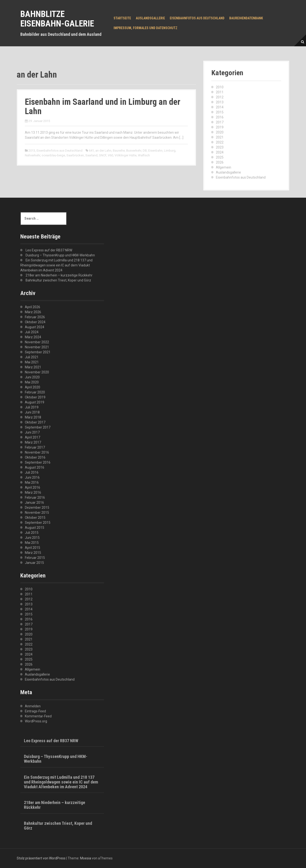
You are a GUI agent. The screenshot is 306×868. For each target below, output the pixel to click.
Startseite (122, 18)
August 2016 (35, 467)
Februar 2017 (35, 447)
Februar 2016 (35, 498)
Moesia (86, 858)
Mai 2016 (32, 482)
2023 (220, 147)
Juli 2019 (32, 407)
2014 (220, 107)
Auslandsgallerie (150, 18)
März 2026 (33, 312)
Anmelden (33, 706)
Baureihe (119, 151)
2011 (220, 92)
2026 (220, 162)
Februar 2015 (35, 558)
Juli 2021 (32, 357)
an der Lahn (103, 151)
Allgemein (224, 167)
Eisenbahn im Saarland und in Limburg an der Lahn (103, 107)
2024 (220, 152)
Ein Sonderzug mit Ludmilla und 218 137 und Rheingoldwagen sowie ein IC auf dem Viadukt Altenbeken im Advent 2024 (56, 265)
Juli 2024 (32, 332)
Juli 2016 (32, 472)
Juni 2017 (32, 432)
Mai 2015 (32, 543)
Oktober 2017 (35, 422)
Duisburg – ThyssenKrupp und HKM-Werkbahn (60, 255)
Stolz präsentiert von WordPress (41, 858)
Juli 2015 (32, 533)
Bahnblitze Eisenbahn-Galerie (57, 19)
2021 (220, 137)
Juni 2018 (32, 412)
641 (91, 151)
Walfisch (144, 155)
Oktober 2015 (35, 518)
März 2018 (33, 417)
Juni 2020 (32, 377)
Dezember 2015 (37, 508)
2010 (220, 87)
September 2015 (38, 523)
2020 (220, 132)
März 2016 (33, 492)
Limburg (170, 151)
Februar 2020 (35, 392)
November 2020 (37, 372)
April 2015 (33, 548)
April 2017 (33, 437)
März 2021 (33, 367)
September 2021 (38, 352)
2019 (220, 127)
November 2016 (37, 452)
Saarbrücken (75, 155)
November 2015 (37, 513)
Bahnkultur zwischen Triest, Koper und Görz (58, 280)
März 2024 (33, 337)
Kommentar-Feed (38, 716)
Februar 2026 (35, 317)
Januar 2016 (34, 503)
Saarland (91, 155)
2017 (220, 122)
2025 (220, 157)
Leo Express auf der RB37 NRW (49, 250)
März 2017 (33, 442)
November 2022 (37, 342)
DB (145, 151)
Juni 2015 (32, 538)
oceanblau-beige (53, 155)
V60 (110, 155)
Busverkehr (134, 151)
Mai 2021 (32, 362)
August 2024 (35, 327)
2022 (220, 142)
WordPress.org (36, 721)
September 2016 (38, 462)
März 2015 (33, 553)
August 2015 (35, 528)
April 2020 (33, 387)
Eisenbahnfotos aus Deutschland (197, 18)
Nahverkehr (33, 155)
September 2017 (38, 427)
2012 (220, 97)
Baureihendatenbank (246, 18)
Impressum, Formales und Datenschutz (145, 28)
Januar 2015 (34, 563)
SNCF (103, 155)
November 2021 (37, 347)
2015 (220, 112)
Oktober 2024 (35, 322)
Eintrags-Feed (35, 711)
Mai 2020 (32, 382)
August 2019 (35, 402)
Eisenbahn (155, 151)
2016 (220, 117)
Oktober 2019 (35, 397)
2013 (32, 151)
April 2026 (33, 307)
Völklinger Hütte (126, 155)
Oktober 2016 (35, 457)
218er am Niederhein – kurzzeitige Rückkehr (59, 275)
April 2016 (33, 487)
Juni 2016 (32, 477)
